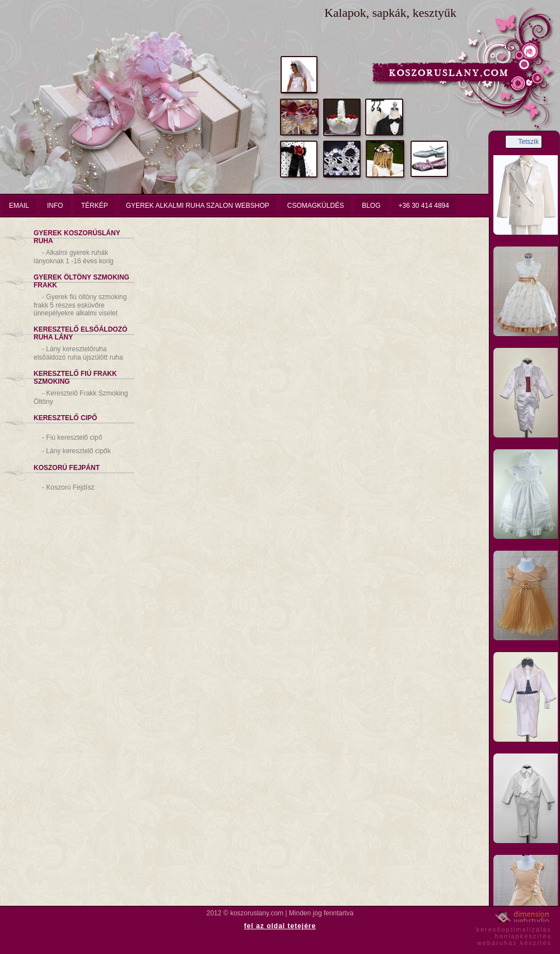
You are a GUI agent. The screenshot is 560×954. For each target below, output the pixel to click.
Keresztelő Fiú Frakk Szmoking (75, 378)
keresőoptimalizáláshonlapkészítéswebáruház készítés (514, 934)
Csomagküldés (316, 206)
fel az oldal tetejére (280, 926)
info (55, 206)
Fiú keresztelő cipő (72, 438)
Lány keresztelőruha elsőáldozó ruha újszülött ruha (78, 353)
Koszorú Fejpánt (67, 468)
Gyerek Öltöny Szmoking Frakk (81, 281)
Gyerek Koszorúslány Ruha (77, 237)
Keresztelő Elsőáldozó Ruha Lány (80, 333)
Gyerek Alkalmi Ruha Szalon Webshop (198, 206)
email (19, 206)
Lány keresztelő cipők (76, 451)
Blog (371, 206)
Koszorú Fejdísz (68, 487)
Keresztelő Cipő (65, 418)
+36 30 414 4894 (424, 206)
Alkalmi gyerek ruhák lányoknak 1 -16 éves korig (74, 257)
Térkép (95, 206)
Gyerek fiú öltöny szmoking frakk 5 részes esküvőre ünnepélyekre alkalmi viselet (80, 305)
